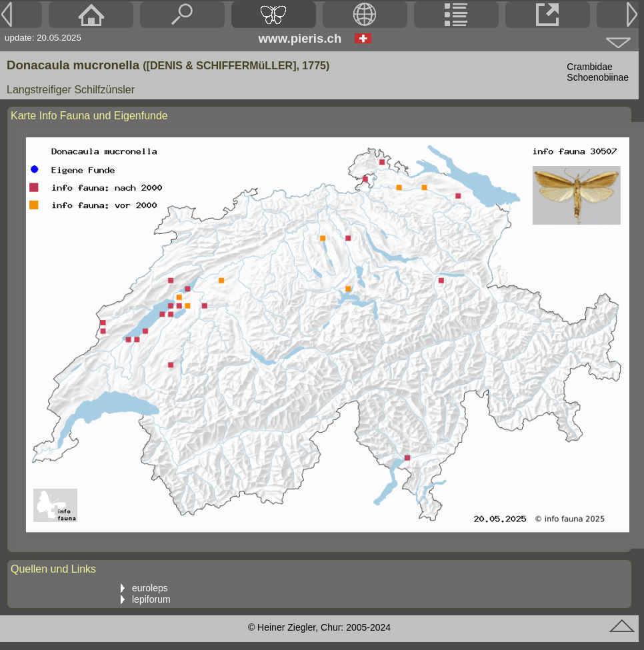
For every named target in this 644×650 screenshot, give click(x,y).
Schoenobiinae (598, 77)
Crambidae (589, 67)
